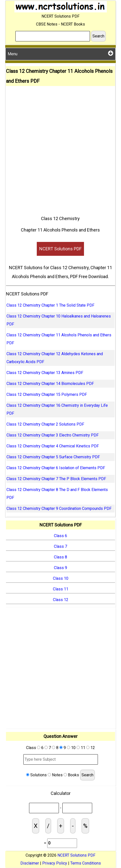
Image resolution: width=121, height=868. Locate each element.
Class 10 (61, 578)
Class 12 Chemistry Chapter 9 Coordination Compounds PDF (59, 508)
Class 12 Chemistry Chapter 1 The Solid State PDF (50, 305)
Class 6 (60, 536)
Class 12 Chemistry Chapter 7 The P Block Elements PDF (56, 479)
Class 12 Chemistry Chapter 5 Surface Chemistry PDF (53, 457)
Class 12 (61, 600)
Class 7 (60, 546)
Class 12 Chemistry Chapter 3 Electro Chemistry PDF (53, 435)
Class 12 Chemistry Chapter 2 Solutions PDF (45, 424)
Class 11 (61, 589)
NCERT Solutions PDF (60, 249)
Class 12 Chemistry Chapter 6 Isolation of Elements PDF (56, 468)
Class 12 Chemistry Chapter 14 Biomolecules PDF (50, 384)
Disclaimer (30, 863)
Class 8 (60, 557)
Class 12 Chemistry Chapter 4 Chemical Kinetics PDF (53, 446)
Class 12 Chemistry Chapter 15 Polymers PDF (47, 394)
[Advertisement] (60, 149)
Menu (60, 53)
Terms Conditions (86, 863)
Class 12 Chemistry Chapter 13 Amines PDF (45, 373)
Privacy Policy (55, 863)
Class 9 (60, 568)
